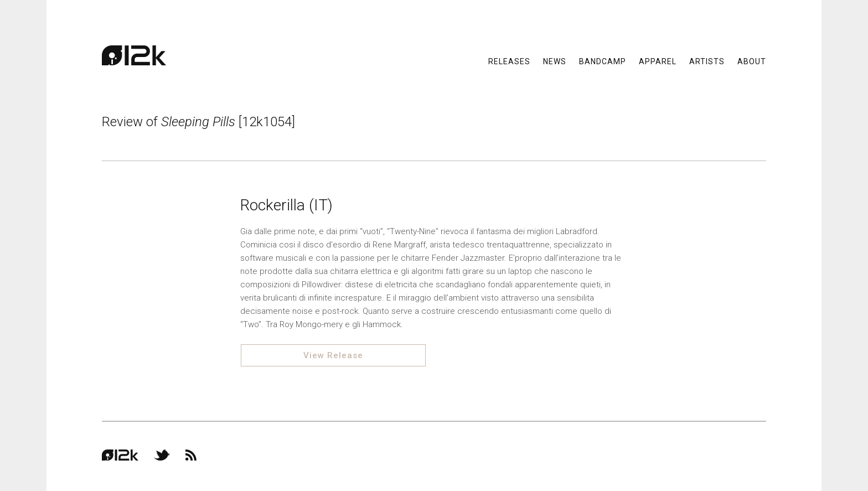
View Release (333, 355)
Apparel (658, 61)
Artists (707, 61)
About (752, 61)
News (555, 61)
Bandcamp (603, 61)
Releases (509, 61)
